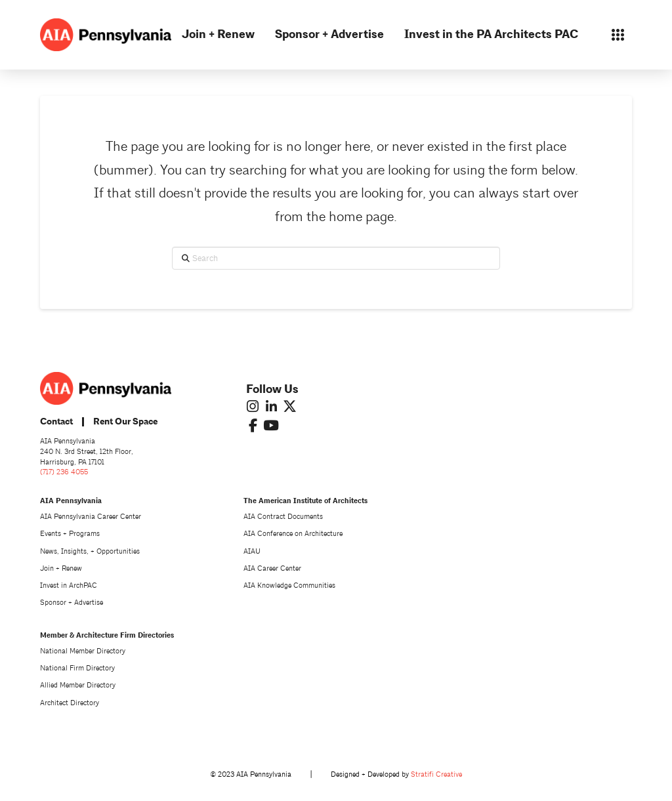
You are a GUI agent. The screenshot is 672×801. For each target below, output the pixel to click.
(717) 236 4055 (64, 472)
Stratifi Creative (436, 774)
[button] (618, 35)
